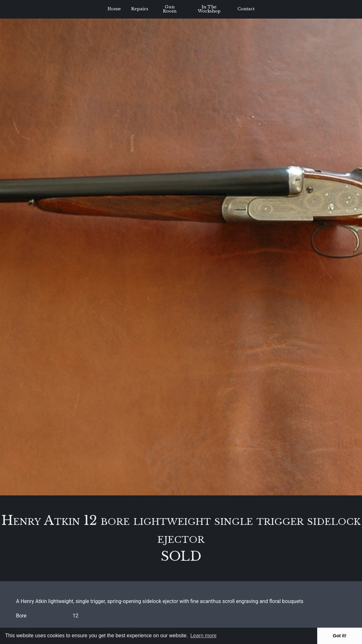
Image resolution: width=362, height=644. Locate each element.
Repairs (140, 9)
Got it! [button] (340, 636)
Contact (246, 9)
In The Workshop (209, 9)
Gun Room (170, 9)
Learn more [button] (204, 636)
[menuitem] (114, 9)
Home (114, 9)
